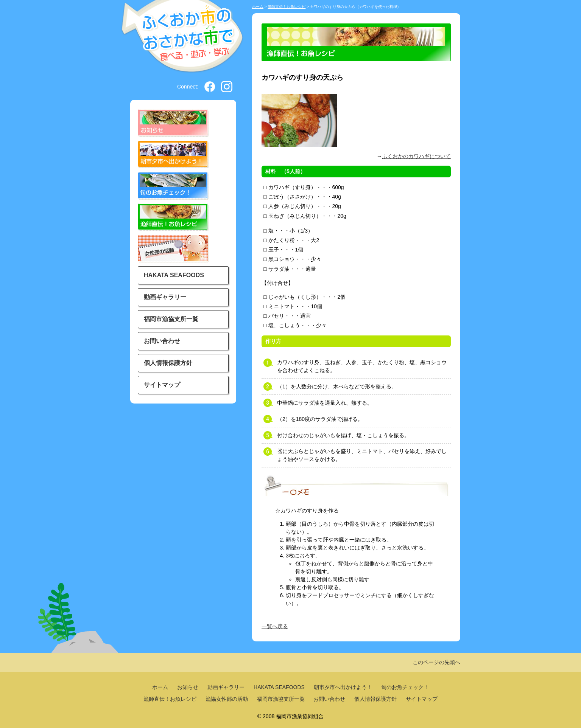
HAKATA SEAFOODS (174, 275)
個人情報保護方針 (168, 363)
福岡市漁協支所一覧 (171, 319)
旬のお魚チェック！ (405, 687)
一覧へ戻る (275, 626)
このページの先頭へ (436, 662)
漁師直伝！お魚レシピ (287, 7)
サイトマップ (162, 385)
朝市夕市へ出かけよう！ (343, 687)
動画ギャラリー (165, 297)
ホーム (258, 7)
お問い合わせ (162, 341)
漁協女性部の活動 (227, 699)
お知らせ (188, 687)
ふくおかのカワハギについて (416, 156)
